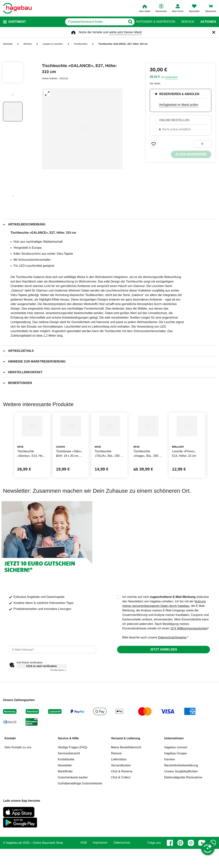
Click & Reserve (122, 797)
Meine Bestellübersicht (126, 773)
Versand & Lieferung (126, 764)
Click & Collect (121, 803)
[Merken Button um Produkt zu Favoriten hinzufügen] (154, 144)
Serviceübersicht (69, 779)
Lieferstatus (119, 785)
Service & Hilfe (68, 764)
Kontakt (10, 764)
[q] (85, 22)
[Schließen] (214, 32)
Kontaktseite (66, 785)
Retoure (116, 779)
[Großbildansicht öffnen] (82, 129)
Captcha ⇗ (58, 696)
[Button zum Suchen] (129, 22)
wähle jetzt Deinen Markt (125, 32)
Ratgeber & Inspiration (156, 22)
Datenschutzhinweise (172, 663)
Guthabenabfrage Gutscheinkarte (80, 809)
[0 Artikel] (202, 144)
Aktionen (208, 22)
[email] (53, 675)
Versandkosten (121, 791)
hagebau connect (176, 773)
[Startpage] (17, 8)
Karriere (170, 785)
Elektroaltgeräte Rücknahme (183, 803)
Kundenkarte (171, 77)
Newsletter (65, 791)
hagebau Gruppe (175, 779)
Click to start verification (41, 692)
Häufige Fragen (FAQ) (73, 773)
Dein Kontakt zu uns (18, 773)
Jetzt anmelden (164, 675)
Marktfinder (65, 797)
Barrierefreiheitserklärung (181, 791)
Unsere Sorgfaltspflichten (181, 797)
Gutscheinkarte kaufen (73, 803)
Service (188, 22)
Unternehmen (174, 764)
